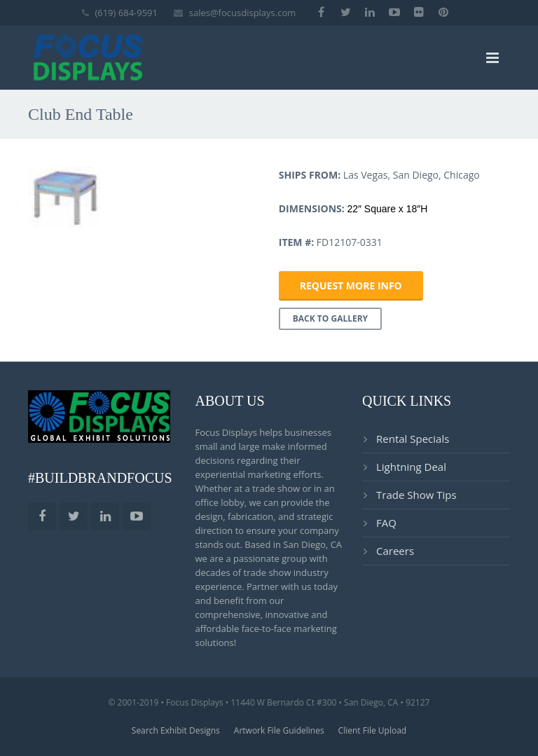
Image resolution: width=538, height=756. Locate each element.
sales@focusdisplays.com (243, 13)
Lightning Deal (411, 467)
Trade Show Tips (416, 495)
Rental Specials (413, 439)
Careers (395, 551)
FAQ (386, 523)
